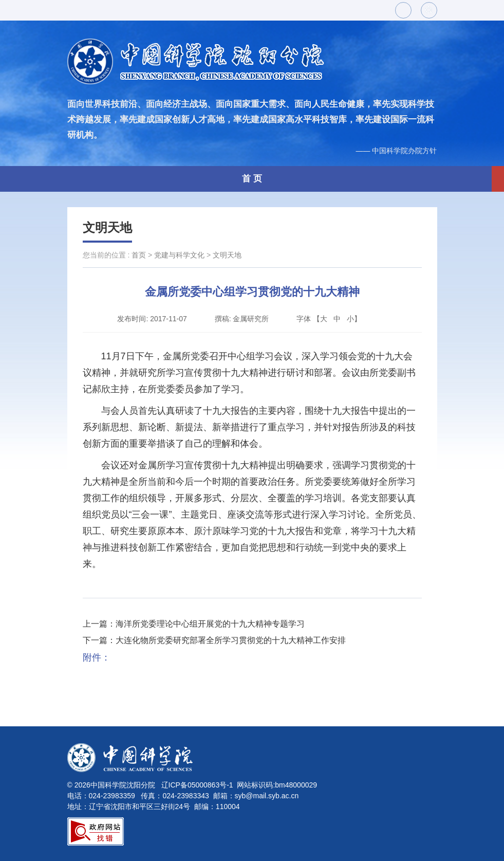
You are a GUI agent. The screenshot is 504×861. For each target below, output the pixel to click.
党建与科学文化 (179, 255)
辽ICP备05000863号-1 (197, 785)
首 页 (252, 179)
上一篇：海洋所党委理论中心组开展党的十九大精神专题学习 (194, 624)
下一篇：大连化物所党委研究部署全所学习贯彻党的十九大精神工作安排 (214, 640)
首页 (139, 255)
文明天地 (107, 227)
